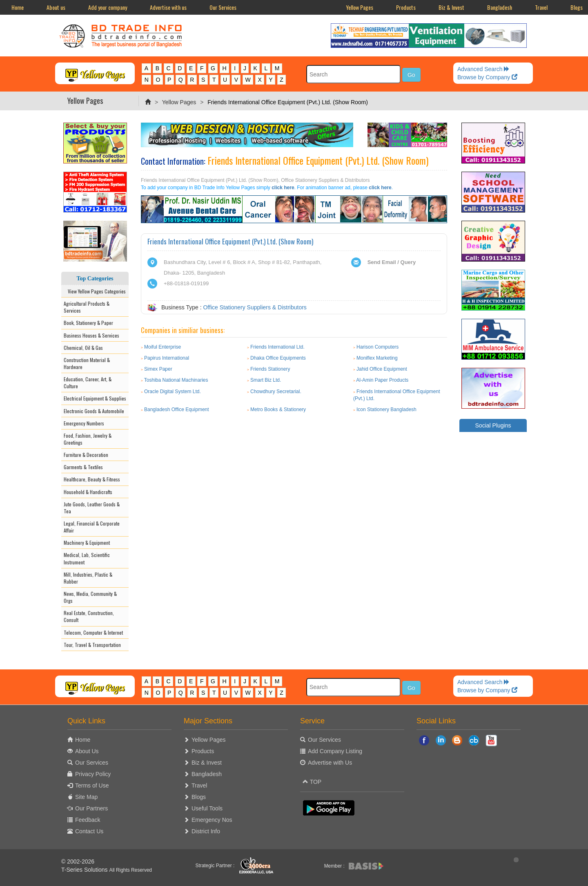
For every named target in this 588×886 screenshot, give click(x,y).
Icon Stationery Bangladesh (386, 409)
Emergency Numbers (84, 423)
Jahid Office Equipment (382, 369)
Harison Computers (378, 347)
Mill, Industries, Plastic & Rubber (88, 578)
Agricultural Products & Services (87, 307)
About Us (87, 751)
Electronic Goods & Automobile (94, 411)
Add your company (108, 7)
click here (283, 188)
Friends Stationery (270, 369)
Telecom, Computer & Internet (93, 632)
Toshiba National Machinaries (176, 380)
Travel (541, 7)
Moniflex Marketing (377, 358)
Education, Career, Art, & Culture (88, 383)
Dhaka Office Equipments (278, 358)
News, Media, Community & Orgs (90, 597)
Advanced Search (483, 69)
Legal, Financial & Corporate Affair (92, 527)
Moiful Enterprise (163, 347)
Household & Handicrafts (88, 492)
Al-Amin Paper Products (382, 380)
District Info (206, 831)
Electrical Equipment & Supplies (95, 398)
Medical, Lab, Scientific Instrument (87, 558)
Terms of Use (92, 785)
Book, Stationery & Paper (88, 323)
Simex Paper (158, 369)
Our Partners (91, 808)
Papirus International (167, 358)
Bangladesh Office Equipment (177, 409)
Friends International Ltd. (277, 347)
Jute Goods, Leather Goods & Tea (92, 508)
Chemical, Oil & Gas (83, 348)
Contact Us (89, 831)
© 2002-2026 (78, 861)
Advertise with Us (330, 763)
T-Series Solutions (85, 870)
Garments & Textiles (83, 467)
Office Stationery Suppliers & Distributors (255, 307)
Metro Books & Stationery (278, 409)
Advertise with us (168, 7)
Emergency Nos (212, 820)
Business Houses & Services (91, 335)
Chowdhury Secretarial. (276, 392)
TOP (312, 782)
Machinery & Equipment (87, 543)
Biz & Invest (451, 7)
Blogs (199, 797)
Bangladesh (500, 7)
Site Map (86, 797)
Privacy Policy (93, 774)
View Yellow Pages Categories (95, 291)
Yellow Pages (360, 7)
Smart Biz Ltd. (266, 380)
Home (18, 7)
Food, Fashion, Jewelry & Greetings (88, 439)
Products (406, 7)
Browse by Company (487, 77)
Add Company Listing (335, 751)
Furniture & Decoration (86, 455)
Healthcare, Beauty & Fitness (92, 479)
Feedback (88, 820)
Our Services (223, 7)
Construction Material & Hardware (87, 363)
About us (56, 7)
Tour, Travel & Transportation (92, 645)
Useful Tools (207, 808)
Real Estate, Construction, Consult (89, 616)
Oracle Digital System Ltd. (173, 392)
